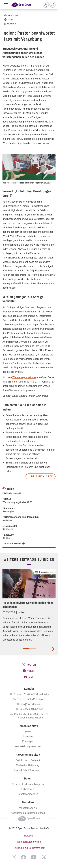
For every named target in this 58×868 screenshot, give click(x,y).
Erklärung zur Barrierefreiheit (29, 848)
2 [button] (32, 649)
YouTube (34, 857)
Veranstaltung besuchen (28, 746)
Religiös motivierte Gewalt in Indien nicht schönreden (28, 605)
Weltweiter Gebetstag (28, 765)
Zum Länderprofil (12, 543)
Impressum (29, 836)
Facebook (24, 857)
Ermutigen (28, 741)
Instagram (14, 857)
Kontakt (29, 689)
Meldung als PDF (42, 476)
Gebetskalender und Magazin (28, 784)
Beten (28, 732)
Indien (10, 20)
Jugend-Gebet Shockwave (28, 770)
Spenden (28, 737)
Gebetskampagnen (28, 794)
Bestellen (28, 802)
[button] (29, 665)
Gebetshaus (28, 789)
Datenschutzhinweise (31, 709)
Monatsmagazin (28, 808)
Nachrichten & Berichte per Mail (28, 813)
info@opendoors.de (31, 704)
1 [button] (26, 649)
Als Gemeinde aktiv (28, 755)
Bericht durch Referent (28, 760)
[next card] (53, 649)
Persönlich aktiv (28, 726)
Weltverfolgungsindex (24, 377)
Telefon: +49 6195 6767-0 (31, 699)
